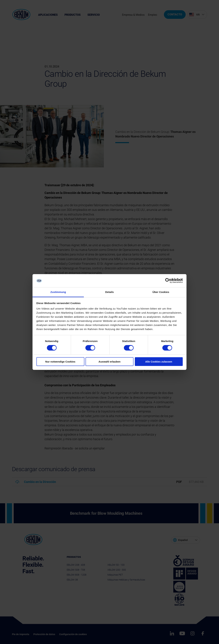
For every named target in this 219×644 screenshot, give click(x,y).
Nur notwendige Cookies (60, 362)
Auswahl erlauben (109, 362)
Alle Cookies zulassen (159, 362)
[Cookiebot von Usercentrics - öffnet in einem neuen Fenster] (168, 281)
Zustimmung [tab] (58, 292)
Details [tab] (109, 292)
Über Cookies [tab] (161, 292)
